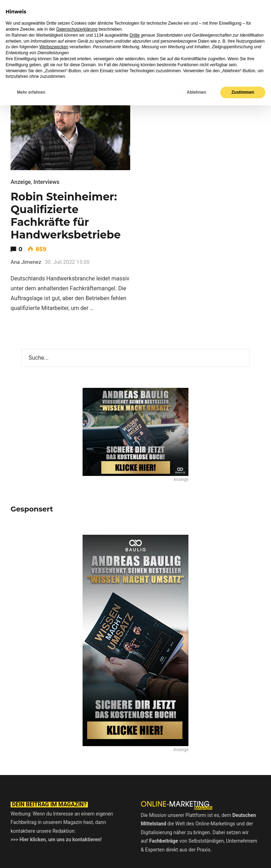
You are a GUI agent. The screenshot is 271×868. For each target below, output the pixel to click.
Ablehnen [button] (196, 855)
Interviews (47, 182)
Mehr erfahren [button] (31, 855)
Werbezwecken (54, 810)
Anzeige (21, 182)
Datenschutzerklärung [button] (77, 792)
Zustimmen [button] (243, 855)
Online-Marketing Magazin (56, 12)
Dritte (135, 798)
